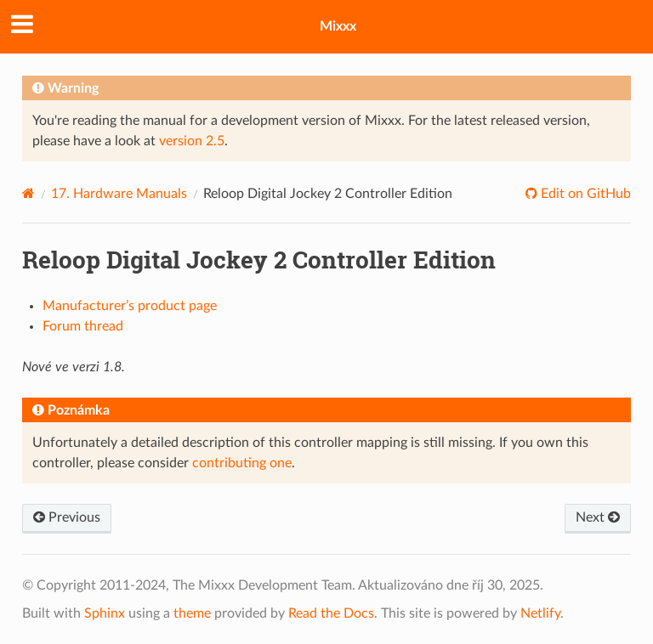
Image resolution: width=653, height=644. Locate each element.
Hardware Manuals (119, 194)
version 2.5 (192, 141)
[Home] (28, 193)
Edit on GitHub (584, 194)
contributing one (242, 463)
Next (598, 517)
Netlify (540, 613)
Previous (67, 517)
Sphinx (105, 613)
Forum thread (83, 326)
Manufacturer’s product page (130, 306)
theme (192, 613)
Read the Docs (331, 613)
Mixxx (338, 26)
